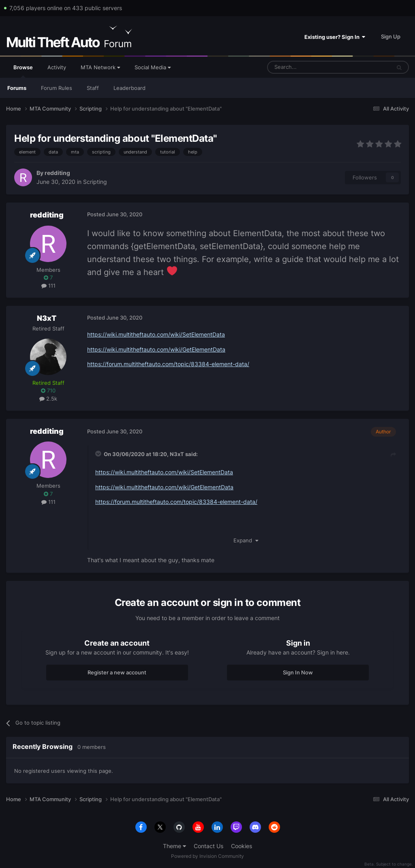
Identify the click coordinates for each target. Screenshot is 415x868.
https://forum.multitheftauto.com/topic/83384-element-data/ (168, 364)
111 (48, 286)
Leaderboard (129, 88)
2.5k (48, 399)
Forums (17, 88)
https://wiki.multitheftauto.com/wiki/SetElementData (156, 334)
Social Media (153, 67)
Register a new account (117, 672)
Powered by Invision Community (207, 856)
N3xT (47, 318)
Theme (174, 846)
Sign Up (391, 36)
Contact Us (209, 846)
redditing (57, 173)
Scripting (95, 182)
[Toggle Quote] (99, 454)
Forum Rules (57, 88)
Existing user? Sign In (335, 37)
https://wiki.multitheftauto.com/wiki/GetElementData (156, 349)
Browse (23, 71)
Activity (57, 67)
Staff (93, 88)
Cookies (242, 846)
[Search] (309, 67)
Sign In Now (298, 672)
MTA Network (100, 67)
